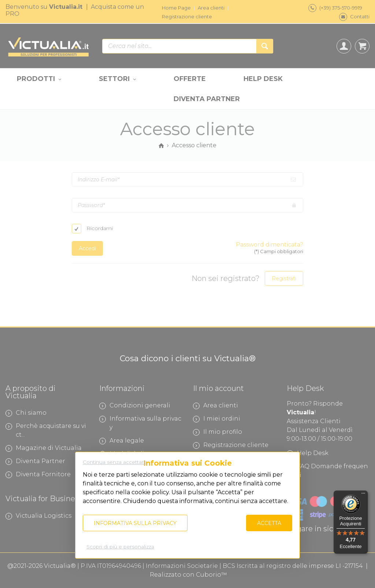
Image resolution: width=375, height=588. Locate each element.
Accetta (269, 523)
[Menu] (363, 495)
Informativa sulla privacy (135, 523)
